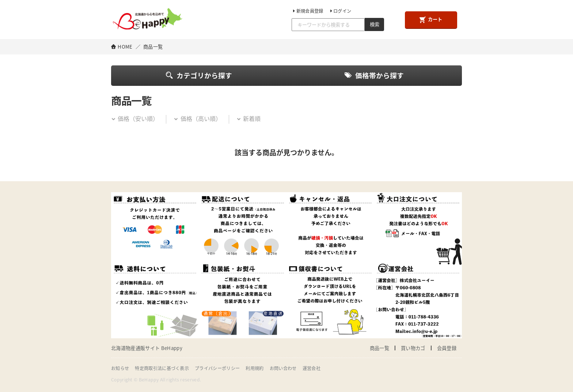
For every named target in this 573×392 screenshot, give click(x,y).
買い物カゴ (413, 348)
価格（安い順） (135, 118)
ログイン (340, 11)
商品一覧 (380, 348)
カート (431, 19)
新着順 (248, 118)
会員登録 (447, 348)
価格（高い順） (197, 118)
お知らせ (120, 368)
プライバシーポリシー (217, 368)
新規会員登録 (307, 11)
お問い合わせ (283, 368)
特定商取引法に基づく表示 (162, 368)
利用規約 (255, 368)
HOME (125, 47)
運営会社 (312, 368)
